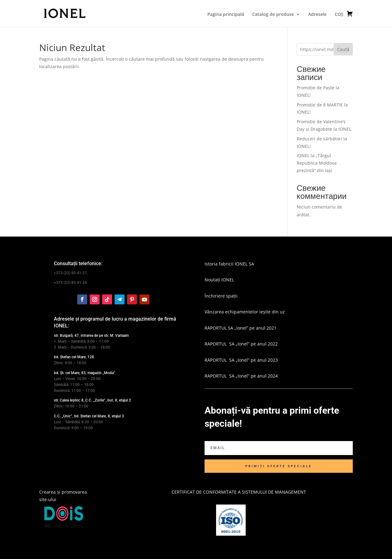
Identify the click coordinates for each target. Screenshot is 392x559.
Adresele (317, 15)
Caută (343, 49)
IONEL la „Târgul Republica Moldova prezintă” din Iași (317, 163)
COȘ (344, 14)
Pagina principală (226, 15)
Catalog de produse (273, 15)
